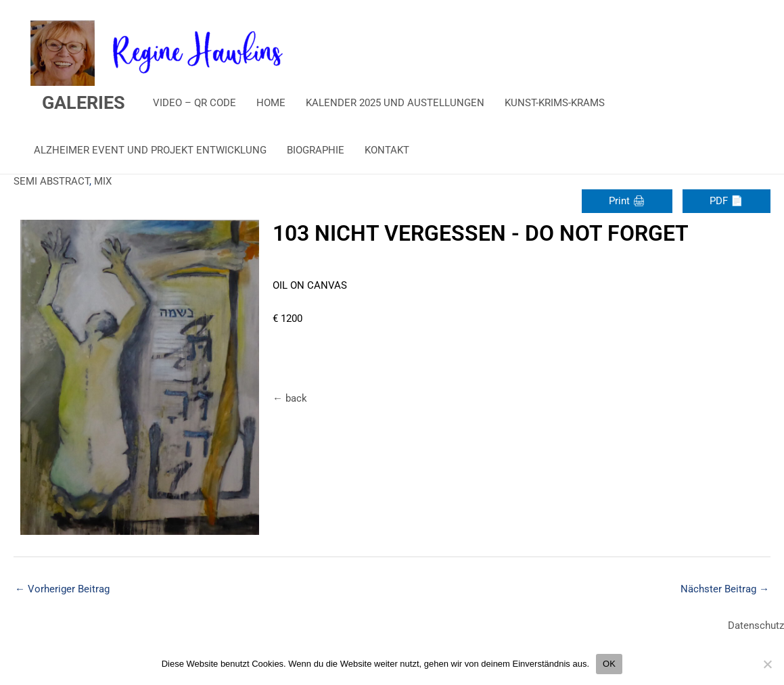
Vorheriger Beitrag (62, 589)
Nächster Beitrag (725, 589)
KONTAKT (387, 150)
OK (609, 664)
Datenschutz (756, 625)
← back (290, 398)
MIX (103, 181)
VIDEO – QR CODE (194, 103)
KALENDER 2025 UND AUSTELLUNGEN (395, 103)
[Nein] (767, 664)
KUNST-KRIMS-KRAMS (555, 103)
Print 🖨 (627, 201)
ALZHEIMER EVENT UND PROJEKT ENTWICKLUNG (150, 150)
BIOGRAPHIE (316, 150)
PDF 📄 (727, 201)
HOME (271, 103)
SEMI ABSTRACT (51, 181)
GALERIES (84, 103)
